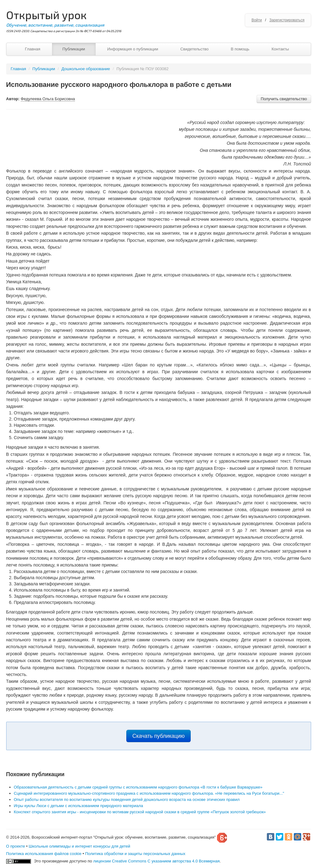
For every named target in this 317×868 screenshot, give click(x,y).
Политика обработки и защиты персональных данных (135, 854)
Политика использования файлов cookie (44, 854)
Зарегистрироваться (287, 20)
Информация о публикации (133, 49)
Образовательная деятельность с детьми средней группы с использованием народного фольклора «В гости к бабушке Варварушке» (138, 787)
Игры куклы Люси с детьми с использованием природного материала (79, 806)
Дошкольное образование (86, 69)
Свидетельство (194, 49)
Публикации (74, 49)
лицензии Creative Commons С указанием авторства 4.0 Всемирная (156, 861)
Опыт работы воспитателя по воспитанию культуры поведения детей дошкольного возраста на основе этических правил (127, 800)
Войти (257, 20)
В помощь (240, 49)
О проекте (16, 846)
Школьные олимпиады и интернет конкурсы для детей (80, 846)
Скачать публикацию (159, 736)
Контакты (280, 49)
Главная (33, 49)
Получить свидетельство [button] (284, 99)
